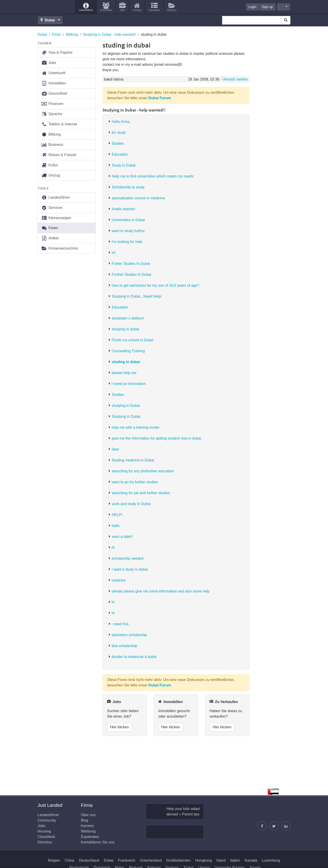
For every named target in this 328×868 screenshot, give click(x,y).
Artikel (50, 238)
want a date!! (122, 537)
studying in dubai (126, 329)
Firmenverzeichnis (60, 249)
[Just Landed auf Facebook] (262, 826)
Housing (44, 831)
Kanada (251, 860)
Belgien (54, 860)
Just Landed (55, 7)
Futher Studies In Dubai (131, 264)
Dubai (42, 34)
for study (119, 133)
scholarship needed (128, 558)
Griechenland (151, 860)
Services (52, 208)
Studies (118, 143)
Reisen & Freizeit (59, 155)
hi (113, 548)
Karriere (87, 826)
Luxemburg (271, 860)
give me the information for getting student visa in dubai (156, 438)
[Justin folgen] (274, 826)
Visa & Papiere (57, 53)
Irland (221, 860)
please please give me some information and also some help (161, 591)
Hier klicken (119, 727)
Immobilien (54, 83)
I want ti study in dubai (130, 569)
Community (47, 820)
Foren (56, 34)
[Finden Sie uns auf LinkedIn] (286, 826)
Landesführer (56, 198)
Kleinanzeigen (56, 218)
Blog (85, 820)
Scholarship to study (128, 187)
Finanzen (52, 104)
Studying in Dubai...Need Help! (137, 296)
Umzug (51, 176)
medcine (119, 580)
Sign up (267, 7)
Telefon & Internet (59, 124)
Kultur (50, 165)
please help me (124, 373)
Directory (45, 842)
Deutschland (89, 860)
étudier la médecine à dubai (134, 657)
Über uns (88, 815)
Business (52, 145)
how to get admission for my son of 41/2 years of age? (156, 285)
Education (120, 154)
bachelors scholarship (129, 635)
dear (115, 449)
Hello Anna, (121, 122)
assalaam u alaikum (128, 318)
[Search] (286, 20)
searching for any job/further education (143, 471)
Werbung (88, 831)
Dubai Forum (160, 98)
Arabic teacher (124, 209)
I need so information (129, 384)
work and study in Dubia (131, 504)
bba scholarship (125, 646)
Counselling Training (128, 351)
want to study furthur (128, 231)
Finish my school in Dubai (133, 340)
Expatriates (90, 837)
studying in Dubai (126, 406)
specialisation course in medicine (138, 198)
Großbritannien (178, 860)
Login (252, 7)
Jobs (49, 63)
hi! (114, 253)
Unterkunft (53, 73)
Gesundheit (54, 94)
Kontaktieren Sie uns (98, 842)
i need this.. (121, 624)
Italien (235, 860)
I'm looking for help (127, 242)
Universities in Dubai (128, 220)
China (69, 860)
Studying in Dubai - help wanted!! (109, 34)
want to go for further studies (135, 482)
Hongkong (204, 860)
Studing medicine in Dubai (133, 460)
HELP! (117, 515)
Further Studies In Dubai (132, 275)
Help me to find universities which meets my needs (153, 176)
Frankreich (127, 860)
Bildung (72, 34)
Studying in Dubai (126, 416)
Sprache (52, 114)
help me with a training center (136, 427)
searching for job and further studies (141, 493)
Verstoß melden (235, 79)
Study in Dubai (124, 165)
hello (116, 526)
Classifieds (46, 837)
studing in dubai (126, 362)
